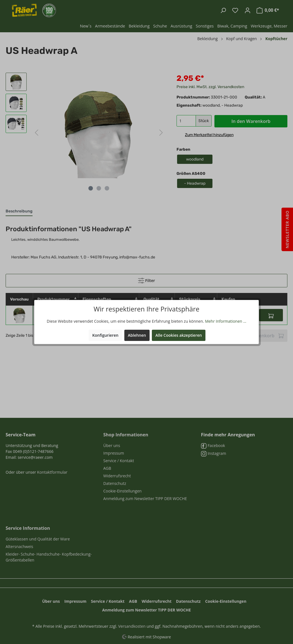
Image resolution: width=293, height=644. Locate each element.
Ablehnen (137, 335)
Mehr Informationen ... (226, 321)
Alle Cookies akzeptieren (179, 335)
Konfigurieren (105, 335)
